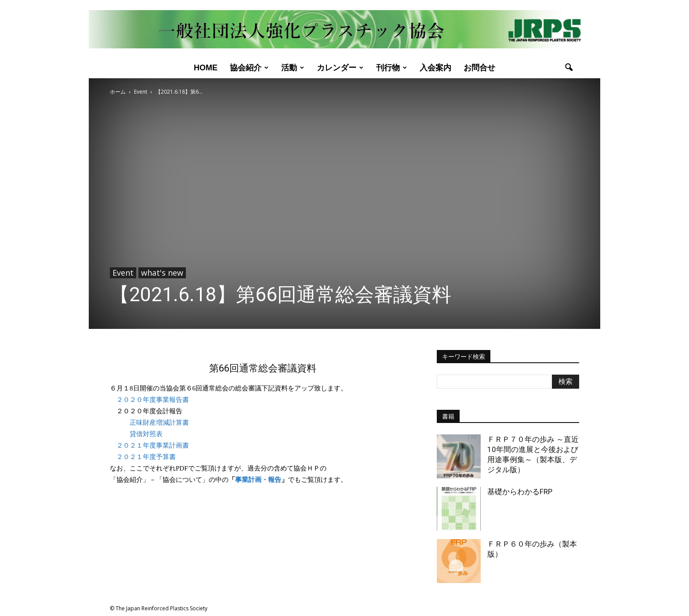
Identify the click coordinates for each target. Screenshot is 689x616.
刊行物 (392, 68)
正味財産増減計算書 (159, 423)
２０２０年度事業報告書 (153, 400)
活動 (293, 68)
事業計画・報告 (258, 480)
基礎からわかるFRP (520, 492)
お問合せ (479, 68)
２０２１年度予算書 (146, 457)
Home (206, 68)
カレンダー (340, 68)
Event (123, 273)
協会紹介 (249, 68)
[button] (569, 68)
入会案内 (435, 68)
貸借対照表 (146, 434)
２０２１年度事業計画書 (153, 445)
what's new (162, 273)
